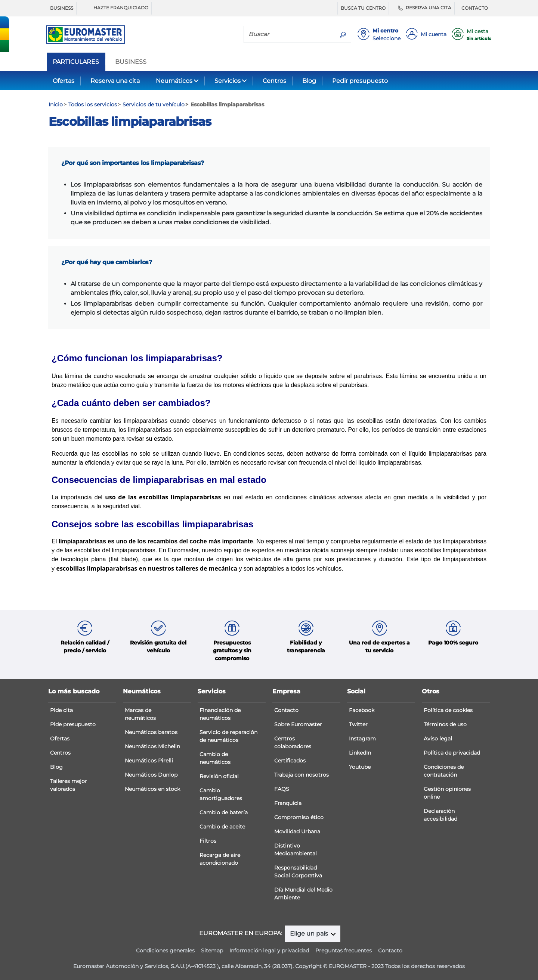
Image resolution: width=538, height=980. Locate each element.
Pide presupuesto (73, 724)
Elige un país (310, 934)
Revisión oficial (219, 776)
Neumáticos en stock (152, 789)
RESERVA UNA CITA (423, 8)
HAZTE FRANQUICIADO (116, 8)
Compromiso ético (299, 817)
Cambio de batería (224, 812)
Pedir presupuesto (360, 81)
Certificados (290, 761)
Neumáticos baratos (151, 732)
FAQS (282, 789)
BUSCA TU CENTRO (363, 8)
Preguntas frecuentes (344, 951)
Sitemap (212, 951)
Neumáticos (174, 81)
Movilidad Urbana (297, 831)
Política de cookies (448, 710)
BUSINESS (62, 8)
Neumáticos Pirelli (149, 761)
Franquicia (288, 803)
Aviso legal (438, 739)
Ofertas (64, 81)
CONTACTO (475, 8)
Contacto (286, 710)
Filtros (208, 841)
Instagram (362, 739)
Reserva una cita (115, 81)
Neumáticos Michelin (152, 746)
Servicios (228, 81)
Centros (274, 81)
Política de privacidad (452, 753)
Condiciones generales (165, 951)
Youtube (360, 767)
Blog (309, 81)
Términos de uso (445, 724)
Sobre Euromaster (298, 724)
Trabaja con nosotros (302, 775)
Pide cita (61, 710)
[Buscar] (290, 34)
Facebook (362, 710)
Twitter (358, 724)
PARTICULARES (76, 62)
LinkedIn (360, 753)
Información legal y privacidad (269, 951)
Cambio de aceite (222, 827)
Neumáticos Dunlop (151, 775)
